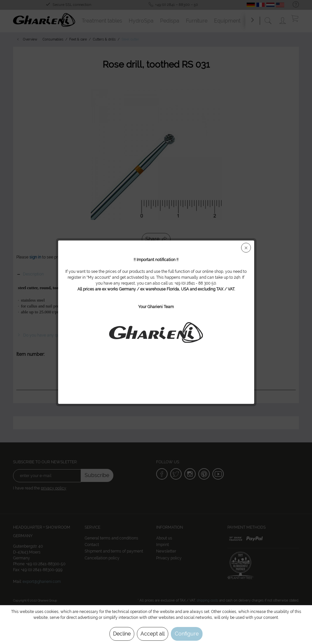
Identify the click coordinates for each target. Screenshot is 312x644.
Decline (122, 634)
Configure (187, 634)
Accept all (153, 634)
